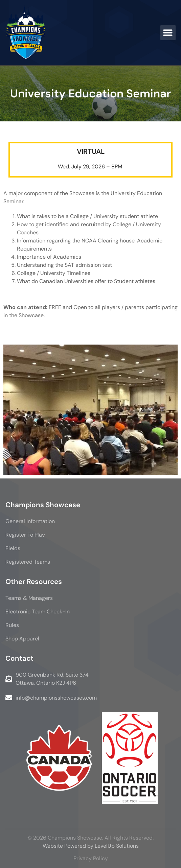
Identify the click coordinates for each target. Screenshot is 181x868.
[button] (168, 33)
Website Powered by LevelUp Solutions (91, 846)
